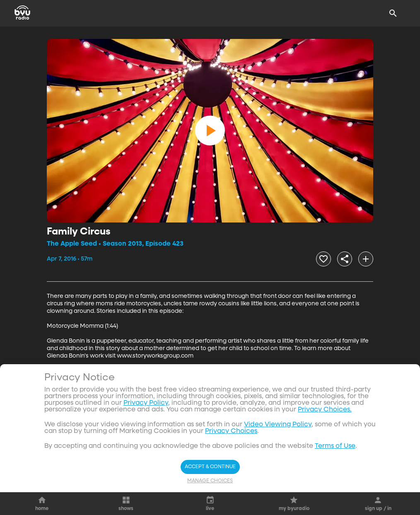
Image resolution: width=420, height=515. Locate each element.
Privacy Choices (231, 431)
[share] (345, 259)
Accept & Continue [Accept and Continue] (210, 467)
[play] (210, 131)
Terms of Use (335, 446)
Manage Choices (210, 481)
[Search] (393, 13)
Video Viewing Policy (278, 425)
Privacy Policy (146, 403)
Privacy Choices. (325, 410)
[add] (366, 259)
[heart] (323, 259)
